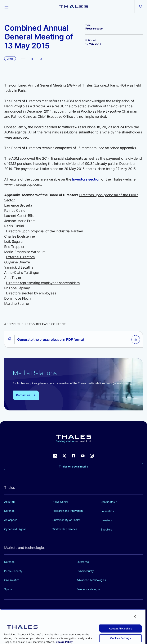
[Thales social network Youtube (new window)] (83, 456)
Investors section (86, 179)
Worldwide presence (65, 529)
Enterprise (83, 562)
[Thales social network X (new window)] (64, 456)
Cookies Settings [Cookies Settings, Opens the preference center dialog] (121, 638)
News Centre (60, 502)
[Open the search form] (141, 6)
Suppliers (106, 529)
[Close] (135, 616)
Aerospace (11, 520)
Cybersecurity (85, 571)
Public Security (13, 571)
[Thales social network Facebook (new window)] (73, 456)
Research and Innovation (67, 511)
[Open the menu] (6, 6)
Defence (9, 511)
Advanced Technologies (91, 580)
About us (10, 502)
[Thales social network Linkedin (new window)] (55, 456)
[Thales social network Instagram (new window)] (92, 456)
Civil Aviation (12, 580)
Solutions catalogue (88, 589)
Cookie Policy (64, 642)
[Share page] (32, 59)
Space (8, 589)
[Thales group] (74, 6)
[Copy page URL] (42, 59)
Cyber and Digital (15, 529)
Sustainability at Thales (66, 520)
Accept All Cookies (120, 628)
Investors (106, 520)
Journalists (107, 511)
